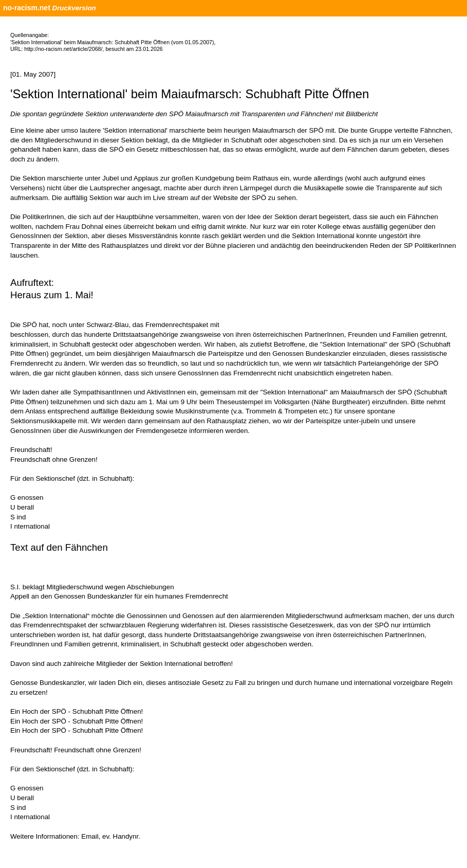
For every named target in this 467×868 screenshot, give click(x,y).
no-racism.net (27, 8)
